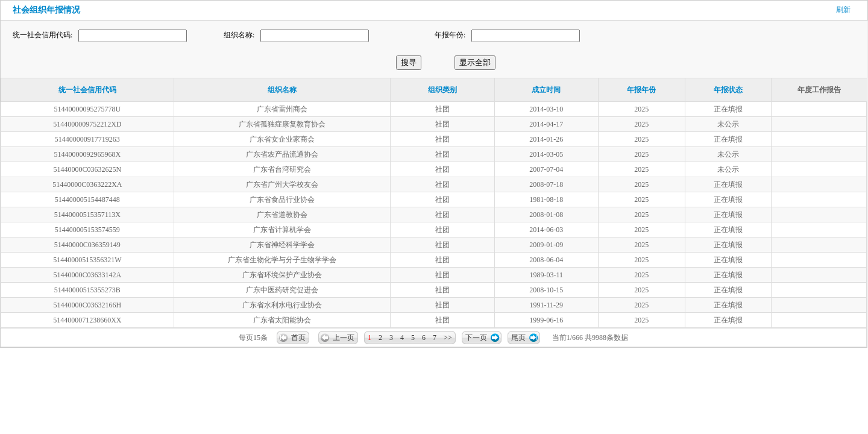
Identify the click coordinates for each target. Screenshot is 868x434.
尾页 (518, 338)
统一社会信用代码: (42, 35)
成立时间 (546, 90)
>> (448, 338)
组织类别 (442, 90)
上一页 (344, 338)
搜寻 (409, 62)
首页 (298, 338)
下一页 (476, 338)
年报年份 (641, 90)
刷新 (843, 10)
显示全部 (475, 62)
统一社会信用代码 (87, 90)
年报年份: (450, 35)
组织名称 (282, 90)
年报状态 (728, 90)
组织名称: (239, 35)
